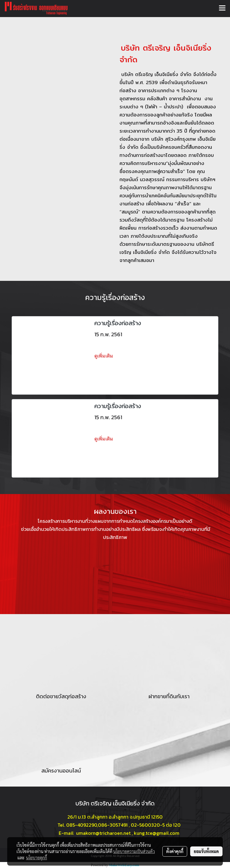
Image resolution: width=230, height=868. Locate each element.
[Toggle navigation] (222, 8)
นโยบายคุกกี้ (37, 858)
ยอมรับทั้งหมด (206, 851)
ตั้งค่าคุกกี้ (175, 851)
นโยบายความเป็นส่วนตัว (134, 851)
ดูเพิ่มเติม (104, 356)
